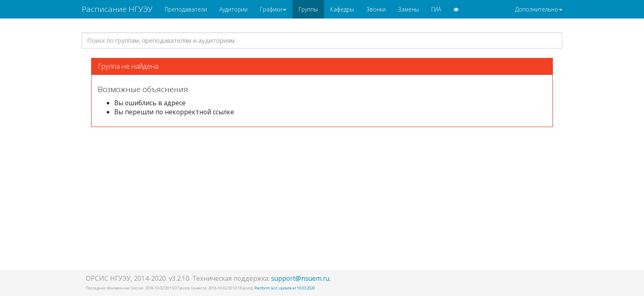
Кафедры (342, 9)
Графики (273, 9)
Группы (308, 9)
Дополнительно (539, 9)
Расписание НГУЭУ (117, 9)
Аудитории (233, 9)
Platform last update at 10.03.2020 (285, 288)
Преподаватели (186, 9)
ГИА (436, 9)
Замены (408, 9)
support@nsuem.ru (300, 278)
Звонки (376, 9)
